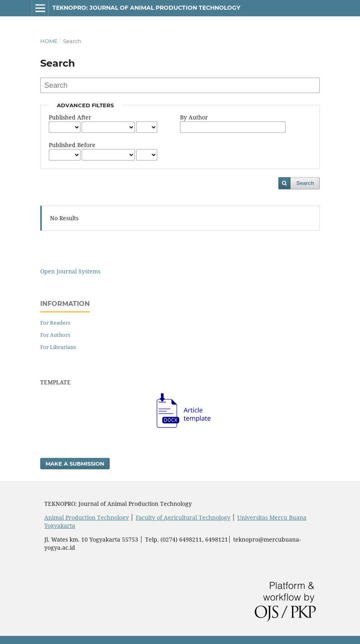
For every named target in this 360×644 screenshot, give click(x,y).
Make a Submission (75, 464)
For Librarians (58, 347)
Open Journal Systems (70, 271)
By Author (194, 117)
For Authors (55, 335)
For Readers (55, 323)
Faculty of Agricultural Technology (183, 517)
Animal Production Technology (87, 517)
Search (305, 183)
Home (49, 41)
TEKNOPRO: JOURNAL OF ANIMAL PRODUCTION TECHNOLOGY (146, 8)
